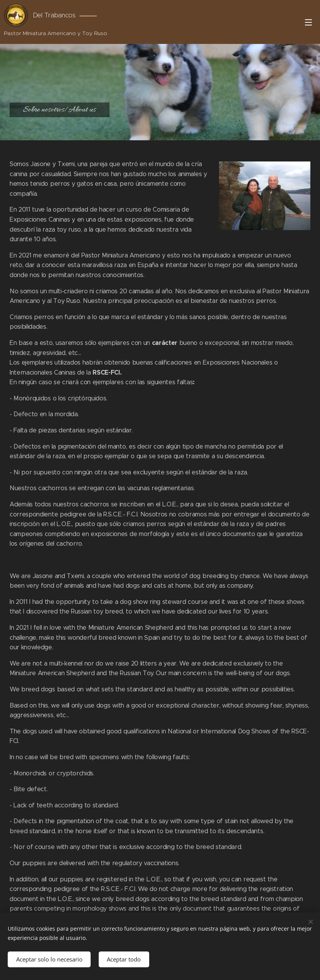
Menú (308, 22)
